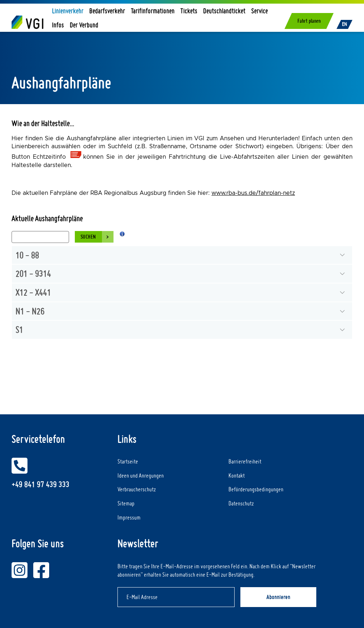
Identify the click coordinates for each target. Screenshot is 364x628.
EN (344, 24)
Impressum (129, 517)
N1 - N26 (30, 311)
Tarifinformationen (153, 11)
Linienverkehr (68, 11)
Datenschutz (241, 503)
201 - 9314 (33, 273)
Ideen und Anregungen (141, 475)
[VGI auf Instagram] (20, 570)
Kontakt (237, 475)
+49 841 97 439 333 (40, 484)
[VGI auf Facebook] (41, 570)
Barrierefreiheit (245, 461)
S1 (19, 329)
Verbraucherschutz (137, 489)
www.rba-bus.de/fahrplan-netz (253, 193)
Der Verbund (84, 25)
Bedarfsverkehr (107, 11)
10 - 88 (27, 255)
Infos (58, 25)
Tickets (189, 11)
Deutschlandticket (224, 11)
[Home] (27, 22)
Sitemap (126, 503)
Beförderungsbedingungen (256, 489)
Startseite (128, 461)
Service (260, 11)
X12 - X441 (33, 292)
